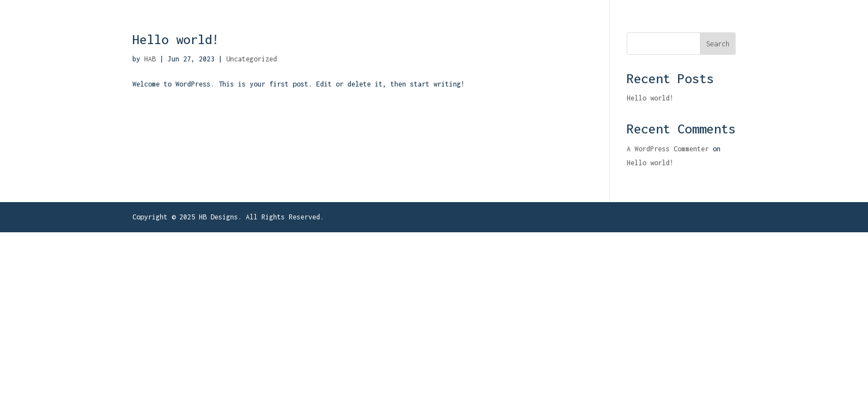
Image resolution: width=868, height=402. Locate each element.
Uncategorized (252, 59)
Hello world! (176, 39)
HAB (150, 59)
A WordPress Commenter (668, 149)
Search (718, 44)
